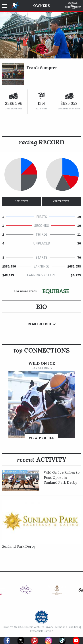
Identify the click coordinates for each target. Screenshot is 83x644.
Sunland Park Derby (19, 546)
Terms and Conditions (67, 627)
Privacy (49, 627)
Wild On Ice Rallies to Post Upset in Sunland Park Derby (62, 477)
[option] (42, 404)
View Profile (42, 438)
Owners (41, 6)
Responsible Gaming (41, 631)
